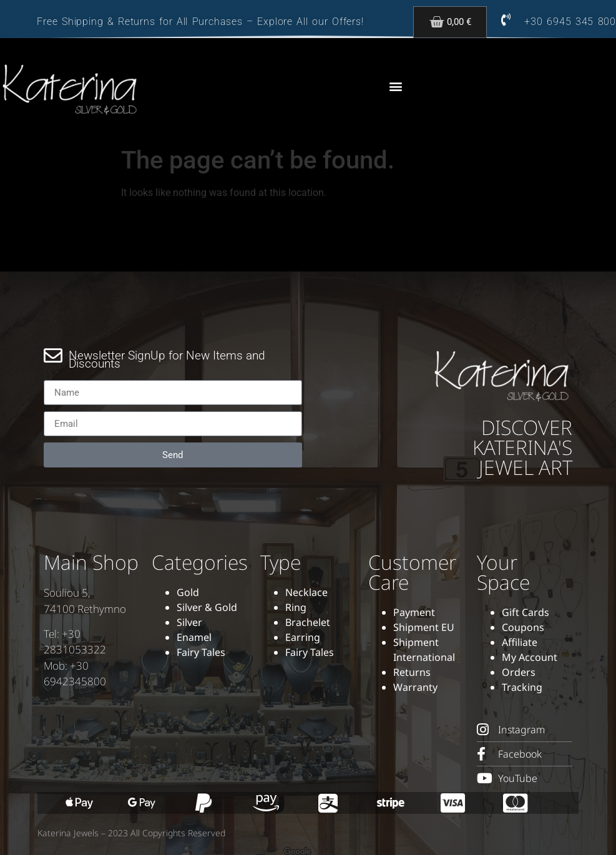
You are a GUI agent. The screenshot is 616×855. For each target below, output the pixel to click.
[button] (395, 86)
